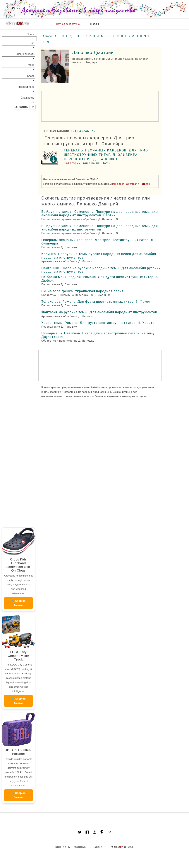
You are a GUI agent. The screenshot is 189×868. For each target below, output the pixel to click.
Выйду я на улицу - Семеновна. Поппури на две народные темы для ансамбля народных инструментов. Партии (100, 213)
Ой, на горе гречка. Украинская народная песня (82, 291)
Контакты (63, 847)
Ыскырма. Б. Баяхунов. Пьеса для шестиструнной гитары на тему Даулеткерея (98, 335)
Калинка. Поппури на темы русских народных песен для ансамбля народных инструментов (99, 256)
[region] (100, 106)
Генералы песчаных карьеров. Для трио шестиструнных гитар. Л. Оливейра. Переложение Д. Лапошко (106, 155)
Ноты (106, 163)
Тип (32, 43)
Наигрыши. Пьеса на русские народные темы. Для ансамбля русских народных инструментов (101, 270)
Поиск (31, 34)
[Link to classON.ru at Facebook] (87, 833)
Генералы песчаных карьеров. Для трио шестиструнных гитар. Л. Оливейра (98, 242)
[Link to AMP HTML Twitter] (80, 833)
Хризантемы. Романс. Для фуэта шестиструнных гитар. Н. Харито (98, 323)
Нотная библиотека (68, 24)
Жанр (31, 65)
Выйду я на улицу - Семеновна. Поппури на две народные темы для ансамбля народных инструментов (100, 228)
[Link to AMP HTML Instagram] (94, 833)
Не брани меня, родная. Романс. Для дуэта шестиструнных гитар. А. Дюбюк (100, 279)
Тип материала (25, 87)
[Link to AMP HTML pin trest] (102, 833)
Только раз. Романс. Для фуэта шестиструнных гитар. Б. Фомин (96, 302)
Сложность (28, 98)
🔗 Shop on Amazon (19, 603)
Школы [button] (94, 24)
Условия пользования (91, 847)
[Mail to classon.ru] (109, 833)
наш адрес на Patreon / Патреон (131, 184)
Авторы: (48, 36)
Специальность (25, 54)
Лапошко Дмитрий (93, 53)
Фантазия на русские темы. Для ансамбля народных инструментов (99, 312)
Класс (31, 76)
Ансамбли (87, 131)
